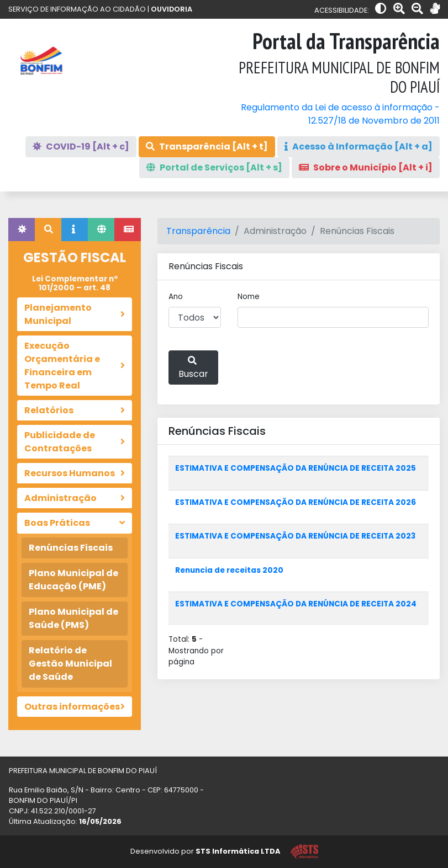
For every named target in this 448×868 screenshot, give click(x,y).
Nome (249, 297)
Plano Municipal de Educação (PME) (73, 580)
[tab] (22, 230)
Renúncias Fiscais (71, 548)
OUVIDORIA (172, 9)
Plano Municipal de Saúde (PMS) (73, 618)
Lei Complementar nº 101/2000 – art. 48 (75, 283)
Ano (176, 297)
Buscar (193, 368)
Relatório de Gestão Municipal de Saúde (70, 664)
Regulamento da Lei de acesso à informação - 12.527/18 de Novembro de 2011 (340, 114)
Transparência (198, 231)
